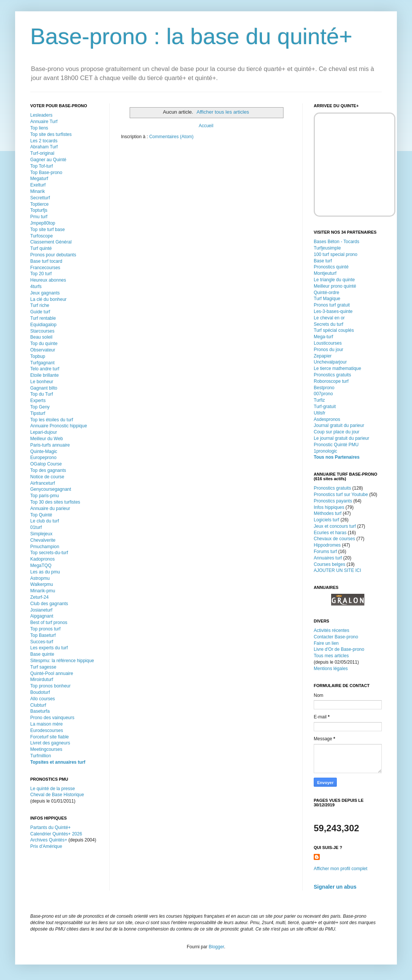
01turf (36, 527)
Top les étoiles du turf (52, 420)
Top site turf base (47, 230)
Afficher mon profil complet (341, 869)
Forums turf (325, 552)
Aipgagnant (42, 616)
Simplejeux (41, 534)
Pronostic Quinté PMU (336, 445)
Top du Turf (42, 394)
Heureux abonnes (48, 280)
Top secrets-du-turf (49, 553)
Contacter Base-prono (336, 637)
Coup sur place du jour (337, 432)
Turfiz (319, 400)
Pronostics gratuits (332, 375)
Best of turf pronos (49, 623)
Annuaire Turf (44, 122)
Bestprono (324, 388)
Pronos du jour (328, 350)
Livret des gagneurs (50, 743)
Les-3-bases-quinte (333, 311)
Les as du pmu (45, 572)
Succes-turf (42, 642)
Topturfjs (39, 210)
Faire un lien (326, 643)
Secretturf (40, 198)
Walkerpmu (42, 584)
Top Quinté (41, 515)
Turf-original (42, 153)
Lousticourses (328, 343)
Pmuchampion (45, 547)
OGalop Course (46, 464)
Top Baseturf (43, 635)
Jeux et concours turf (335, 526)
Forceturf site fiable (50, 737)
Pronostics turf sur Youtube (341, 495)
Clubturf (38, 705)
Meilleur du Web (46, 439)
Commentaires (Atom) (171, 137)
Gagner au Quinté (48, 160)
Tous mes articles (331, 656)
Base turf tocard (46, 261)
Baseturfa (40, 711)
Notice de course (47, 477)
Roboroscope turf (331, 381)
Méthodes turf (328, 513)
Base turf (323, 261)
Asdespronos (327, 419)
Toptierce (39, 204)
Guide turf (40, 312)
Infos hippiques (329, 507)
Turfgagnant (42, 363)
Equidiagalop (43, 325)
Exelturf (38, 185)
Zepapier (323, 356)
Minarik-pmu (43, 591)
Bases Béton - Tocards (337, 242)
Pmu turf (39, 217)
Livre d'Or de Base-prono (339, 649)
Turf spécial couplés (334, 330)
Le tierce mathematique (337, 368)
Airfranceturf (43, 483)
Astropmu (40, 578)
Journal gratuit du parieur (339, 425)
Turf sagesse (43, 667)
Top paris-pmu (45, 496)
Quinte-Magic (44, 451)
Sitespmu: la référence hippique (62, 661)
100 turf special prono (335, 254)
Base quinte (42, 654)
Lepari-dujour (44, 432)
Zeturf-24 (39, 597)
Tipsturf (38, 413)
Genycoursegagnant (51, 489)
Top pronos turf (45, 629)
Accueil (206, 126)
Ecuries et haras (330, 533)
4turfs (36, 287)
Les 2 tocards (44, 141)
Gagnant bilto (44, 388)
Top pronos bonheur (50, 686)
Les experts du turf (49, 648)
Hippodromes (327, 545)
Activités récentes (331, 630)
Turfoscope (42, 236)
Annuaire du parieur (50, 508)
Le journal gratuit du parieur (342, 438)
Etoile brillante (44, 375)
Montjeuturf (325, 273)
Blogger (216, 947)
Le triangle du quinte (334, 280)
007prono (323, 394)
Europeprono (43, 458)
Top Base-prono (46, 173)
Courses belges (329, 564)
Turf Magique (327, 299)
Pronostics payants (333, 501)
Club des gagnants (49, 604)
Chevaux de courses (334, 539)
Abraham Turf (44, 147)
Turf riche (40, 305)
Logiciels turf (326, 520)
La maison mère (46, 724)
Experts (38, 401)
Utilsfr (320, 413)
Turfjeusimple (327, 248)
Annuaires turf (328, 558)
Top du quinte (44, 344)
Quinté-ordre (326, 293)
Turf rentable (43, 318)
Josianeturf (41, 610)
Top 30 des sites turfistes (55, 502)
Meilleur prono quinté (335, 286)
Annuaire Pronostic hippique (59, 426)
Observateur (43, 350)
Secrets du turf (328, 324)
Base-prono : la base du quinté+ (191, 36)
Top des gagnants (48, 470)
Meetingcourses (46, 749)
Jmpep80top (43, 223)
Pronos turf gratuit (332, 305)
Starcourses (42, 331)
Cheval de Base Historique (57, 795)
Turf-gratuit (325, 407)
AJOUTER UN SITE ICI (337, 570)
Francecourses (45, 268)
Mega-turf (323, 337)
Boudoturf (40, 692)
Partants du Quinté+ (50, 827)
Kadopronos (43, 559)
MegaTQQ (41, 566)
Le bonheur (42, 382)
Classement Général (51, 242)
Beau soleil (41, 337)
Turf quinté (41, 248)
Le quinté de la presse (53, 789)
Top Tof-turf (42, 166)
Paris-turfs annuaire (50, 445)
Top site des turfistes (51, 134)
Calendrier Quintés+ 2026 (56, 834)
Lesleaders (41, 115)
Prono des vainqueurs (52, 718)
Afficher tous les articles (223, 112)
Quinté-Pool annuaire (52, 673)
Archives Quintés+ (49, 840)
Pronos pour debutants (53, 255)
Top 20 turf (41, 274)
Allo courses (43, 699)
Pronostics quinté (331, 267)
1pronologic (325, 451)
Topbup (38, 356)
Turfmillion (41, 756)
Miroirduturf (42, 680)
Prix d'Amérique (46, 846)
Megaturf (39, 179)
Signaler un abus (335, 887)
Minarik (38, 191)
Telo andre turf (45, 369)
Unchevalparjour (330, 362)
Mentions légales (331, 669)
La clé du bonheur (48, 299)
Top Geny (40, 407)
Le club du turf (45, 521)
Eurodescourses (47, 730)
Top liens (39, 128)
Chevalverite (43, 540)
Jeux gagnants (45, 293)
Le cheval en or (329, 318)
